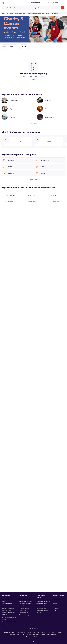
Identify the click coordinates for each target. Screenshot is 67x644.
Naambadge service (7, 610)
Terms (24, 635)
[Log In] (47, 3)
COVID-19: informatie (8, 615)
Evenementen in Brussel (42, 610)
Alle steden (39, 613)
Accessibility (36, 635)
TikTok (54, 610)
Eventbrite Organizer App (9, 613)
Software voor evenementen (26, 601)
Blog (34, 632)
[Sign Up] (56, 3)
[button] (9, 47)
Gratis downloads (23, 613)
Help (38, 632)
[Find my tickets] (36, 3)
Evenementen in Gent (41, 603)
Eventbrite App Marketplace (9, 617)
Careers (43, 632)
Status (18, 635)
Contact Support (57, 599)
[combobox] (49, 8)
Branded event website (8, 608)
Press (48, 632)
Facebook (55, 603)
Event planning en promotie (26, 615)
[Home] (3, 3)
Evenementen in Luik (41, 608)
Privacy (29, 635)
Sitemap (4, 619)
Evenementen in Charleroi (42, 606)
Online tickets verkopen (25, 599)
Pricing (14, 632)
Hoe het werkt (6, 599)
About (29, 632)
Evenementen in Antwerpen (43, 601)
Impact (54, 632)
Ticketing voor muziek (25, 608)
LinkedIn (55, 606)
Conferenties (22, 610)
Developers (12, 635)
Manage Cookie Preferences (33, 637)
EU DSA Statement (51, 635)
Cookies (43, 635)
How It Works (7, 632)
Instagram (55, 608)
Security (59, 632)
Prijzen (4, 601)
